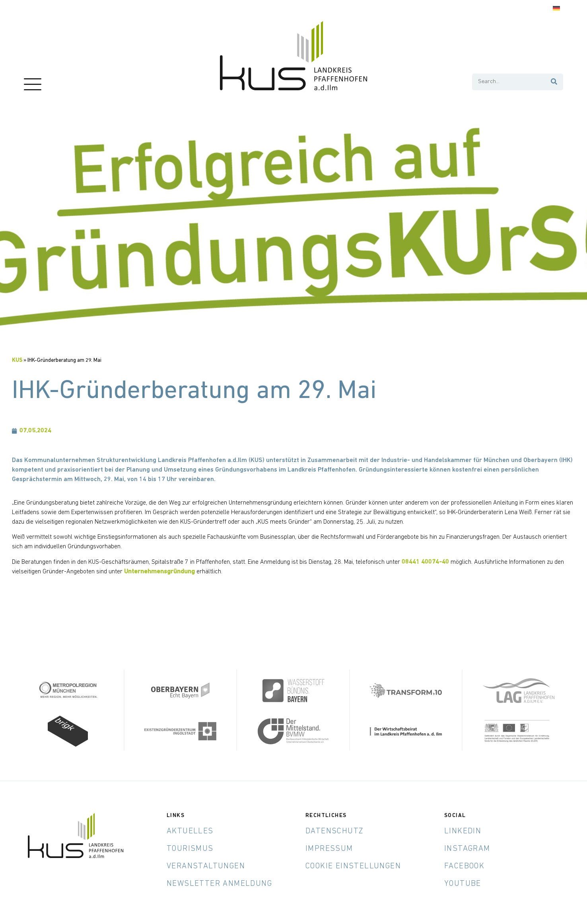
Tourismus (190, 848)
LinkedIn (463, 831)
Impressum (329, 848)
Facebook (464, 866)
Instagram (467, 848)
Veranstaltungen (206, 866)
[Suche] (554, 82)
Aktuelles (190, 831)
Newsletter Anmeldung (219, 883)
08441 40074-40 (425, 562)
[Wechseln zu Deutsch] (556, 9)
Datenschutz (334, 831)
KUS (17, 360)
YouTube (463, 883)
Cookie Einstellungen (353, 866)
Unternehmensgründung (159, 572)
